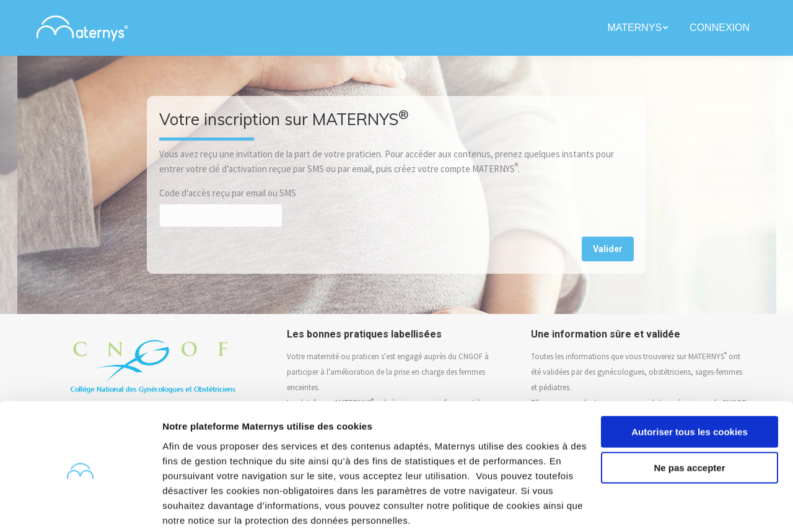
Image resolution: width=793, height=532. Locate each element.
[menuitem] (639, 28)
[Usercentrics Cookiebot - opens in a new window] (80, 508)
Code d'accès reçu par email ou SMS (228, 193)
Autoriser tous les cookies (690, 385)
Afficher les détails (204, 508)
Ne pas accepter (689, 421)
